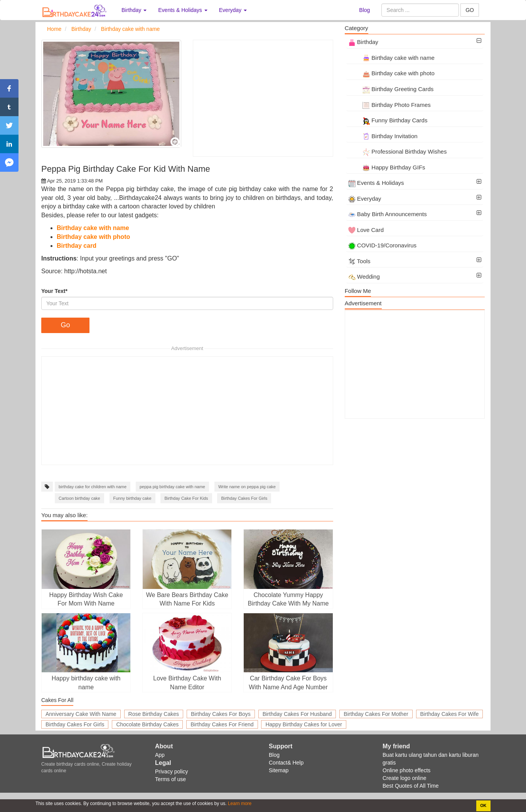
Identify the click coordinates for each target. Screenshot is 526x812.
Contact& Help (286, 763)
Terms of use (170, 779)
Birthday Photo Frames (389, 105)
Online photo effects (406, 770)
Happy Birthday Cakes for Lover (303, 724)
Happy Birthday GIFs (387, 167)
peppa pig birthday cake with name (172, 487)
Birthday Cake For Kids (186, 498)
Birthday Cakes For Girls (244, 498)
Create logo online (405, 778)
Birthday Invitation (383, 136)
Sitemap (279, 770)
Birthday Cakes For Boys (221, 714)
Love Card (366, 230)
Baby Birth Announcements (388, 214)
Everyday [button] (233, 10)
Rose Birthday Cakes (154, 714)
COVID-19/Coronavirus (382, 245)
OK (483, 805)
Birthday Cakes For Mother (376, 714)
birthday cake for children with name (93, 487)
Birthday (363, 42)
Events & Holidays (376, 183)
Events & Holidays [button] (183, 10)
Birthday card (77, 246)
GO (470, 10)
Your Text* (54, 291)
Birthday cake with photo (93, 237)
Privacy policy (172, 771)
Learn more (239, 804)
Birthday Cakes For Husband (297, 714)
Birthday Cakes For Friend (222, 724)
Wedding (364, 277)
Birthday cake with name (93, 228)
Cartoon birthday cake (79, 498)
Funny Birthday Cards (388, 120)
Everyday (365, 199)
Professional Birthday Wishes (398, 151)
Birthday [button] (134, 10)
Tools (359, 261)
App (160, 755)
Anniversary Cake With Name (81, 714)
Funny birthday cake (132, 498)
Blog (364, 10)
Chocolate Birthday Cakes (147, 724)
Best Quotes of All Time (411, 786)
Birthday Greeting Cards (391, 89)
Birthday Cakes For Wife (450, 714)
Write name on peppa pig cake (247, 487)
